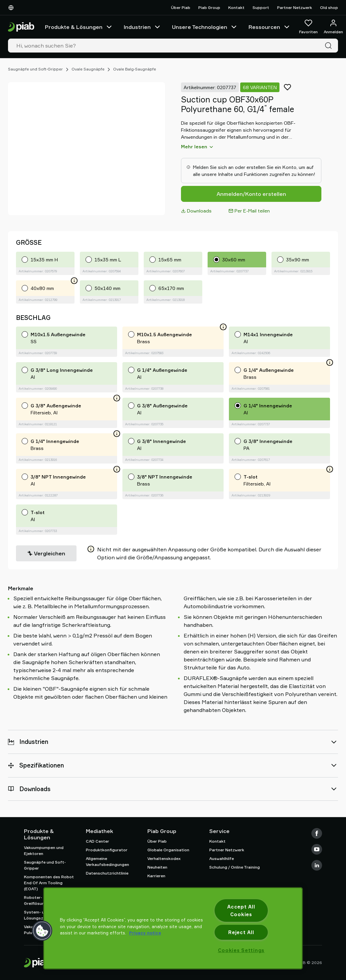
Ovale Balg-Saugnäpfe (135, 69)
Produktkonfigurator (107, 850)
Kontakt (236, 7)
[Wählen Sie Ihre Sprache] (12, 8)
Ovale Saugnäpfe (88, 69)
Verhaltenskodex (164, 858)
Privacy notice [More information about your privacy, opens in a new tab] (145, 933)
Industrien (143, 27)
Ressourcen (270, 27)
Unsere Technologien (205, 27)
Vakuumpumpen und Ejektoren (44, 850)
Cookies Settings (241, 950)
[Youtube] (317, 849)
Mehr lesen (197, 147)
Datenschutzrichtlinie (107, 873)
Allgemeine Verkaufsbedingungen (107, 861)
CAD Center (97, 841)
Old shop (329, 7)
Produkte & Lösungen (79, 27)
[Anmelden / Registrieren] (333, 27)
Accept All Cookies (241, 910)
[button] (42, 931)
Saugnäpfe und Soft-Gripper (35, 69)
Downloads (196, 211)
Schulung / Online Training (235, 867)
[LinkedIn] (317, 865)
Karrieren (156, 876)
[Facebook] (317, 833)
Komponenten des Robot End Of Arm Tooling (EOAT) (49, 883)
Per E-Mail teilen (249, 211)
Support (261, 7)
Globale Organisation (168, 850)
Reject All (241, 932)
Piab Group (209, 7)
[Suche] (330, 46)
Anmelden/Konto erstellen (251, 194)
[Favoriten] (308, 27)
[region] (173, 928)
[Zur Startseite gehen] (21, 27)
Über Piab (181, 7)
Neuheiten (157, 867)
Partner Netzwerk (295, 7)
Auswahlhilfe (222, 858)
